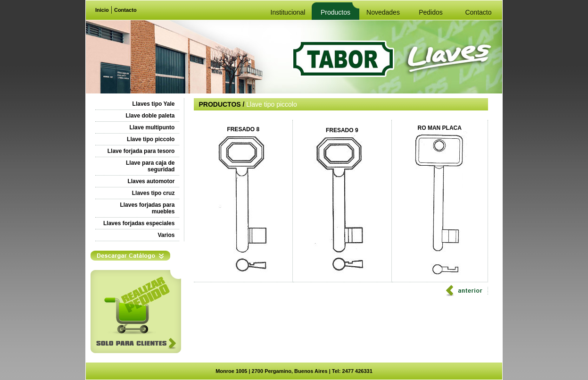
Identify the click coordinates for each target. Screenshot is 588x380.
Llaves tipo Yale (154, 104)
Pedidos (431, 12)
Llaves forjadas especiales (139, 223)
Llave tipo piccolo (151, 139)
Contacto (125, 10)
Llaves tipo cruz (153, 193)
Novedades (383, 12)
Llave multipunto (152, 127)
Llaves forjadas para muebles (147, 208)
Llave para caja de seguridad (150, 166)
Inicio (102, 10)
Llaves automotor (151, 181)
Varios (166, 235)
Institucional (288, 12)
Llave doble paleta (150, 116)
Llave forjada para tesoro (141, 151)
